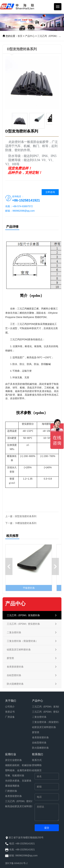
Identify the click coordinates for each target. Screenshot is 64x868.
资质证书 (10, 712)
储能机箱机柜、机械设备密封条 (22, 765)
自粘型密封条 (39, 743)
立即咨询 (50, 192)
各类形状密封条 (40, 737)
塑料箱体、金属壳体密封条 (19, 770)
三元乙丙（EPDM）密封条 (19, 801)
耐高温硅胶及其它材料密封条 (21, 806)
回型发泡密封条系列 (26, 516)
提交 (47, 828)
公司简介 (10, 707)
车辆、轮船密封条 (15, 775)
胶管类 (36, 732)
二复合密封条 (39, 717)
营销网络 (37, 765)
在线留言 (37, 770)
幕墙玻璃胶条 (12, 786)
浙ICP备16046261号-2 (16, 863)
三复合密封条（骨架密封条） (48, 722)
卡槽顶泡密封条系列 (26, 523)
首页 (20, 36)
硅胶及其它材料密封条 (44, 727)
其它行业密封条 (13, 760)
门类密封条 (11, 791)
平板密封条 (29, 588)
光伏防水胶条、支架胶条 (18, 781)
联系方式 (37, 760)
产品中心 (30, 36)
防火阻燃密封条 (40, 748)
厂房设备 (10, 717)
